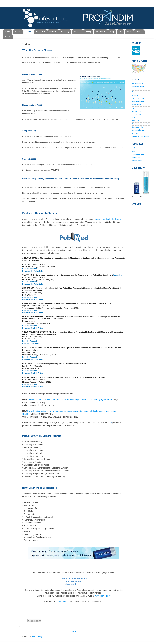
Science (18, 32)
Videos (8, 36)
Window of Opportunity (141, 137)
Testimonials (101, 32)
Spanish (135, 133)
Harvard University (139, 102)
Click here (90, 423)
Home (8, 32)
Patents (135, 118)
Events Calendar (138, 154)
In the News (136, 105)
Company (65, 32)
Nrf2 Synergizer (137, 111)
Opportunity (136, 114)
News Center (137, 158)
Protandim (40, 32)
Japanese (135, 108)
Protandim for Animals (140, 124)
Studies (29, 32)
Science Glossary (138, 130)
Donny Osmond (138, 161)
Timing (88, 32)
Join (121, 32)
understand (74, 602)
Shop (112, 32)
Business (77, 32)
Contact (139, 32)
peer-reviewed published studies (108, 219)
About (129, 32)
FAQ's (134, 148)
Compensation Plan (139, 98)
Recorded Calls (137, 127)
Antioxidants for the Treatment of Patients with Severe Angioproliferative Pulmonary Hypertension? (70, 400)
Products (53, 32)
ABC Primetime (137, 84)
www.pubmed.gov (103, 596)
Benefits (135, 92)
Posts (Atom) (37, 637)
